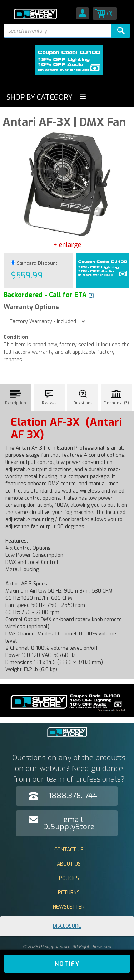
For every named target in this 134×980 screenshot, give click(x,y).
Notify (67, 964)
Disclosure (67, 926)
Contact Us (69, 850)
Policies (69, 878)
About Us (69, 864)
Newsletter (69, 907)
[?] (91, 296)
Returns (69, 893)
